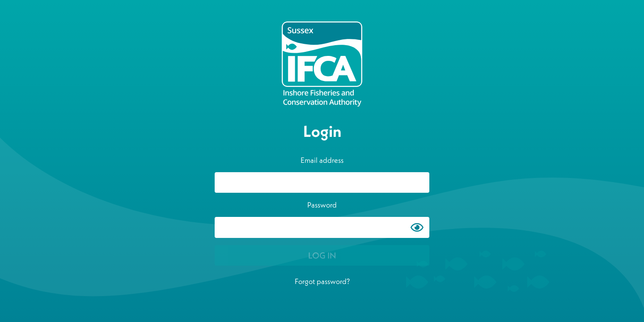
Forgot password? (322, 281)
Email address (322, 160)
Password (322, 205)
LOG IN (322, 255)
